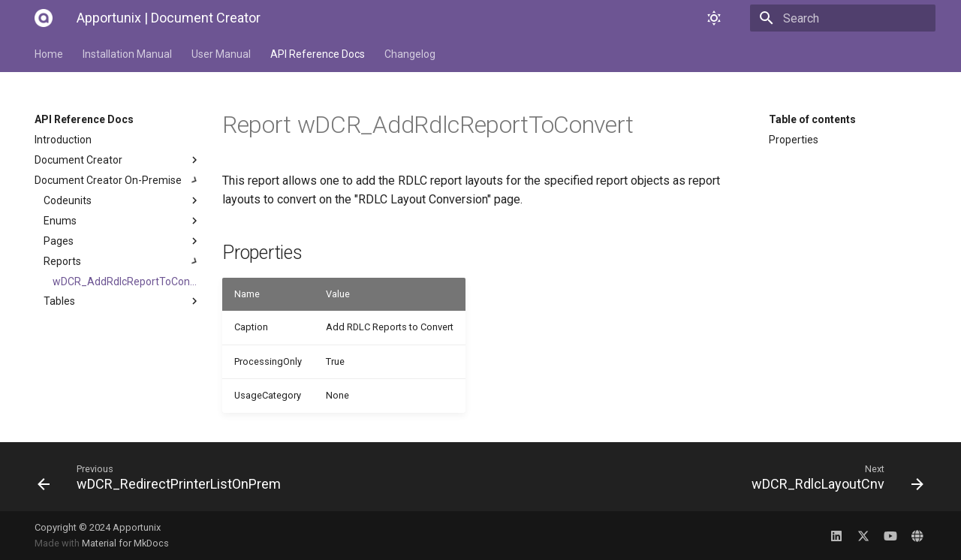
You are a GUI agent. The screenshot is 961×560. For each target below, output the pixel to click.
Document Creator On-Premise (118, 180)
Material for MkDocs (125, 543)
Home (49, 54)
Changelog (410, 54)
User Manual (221, 54)
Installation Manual (127, 54)
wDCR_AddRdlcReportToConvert (127, 282)
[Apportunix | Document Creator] (44, 18)
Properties (794, 140)
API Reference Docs (318, 54)
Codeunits (122, 200)
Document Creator (118, 160)
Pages (122, 241)
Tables (122, 301)
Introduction (63, 140)
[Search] (848, 18)
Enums (122, 221)
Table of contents (812, 119)
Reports (122, 261)
